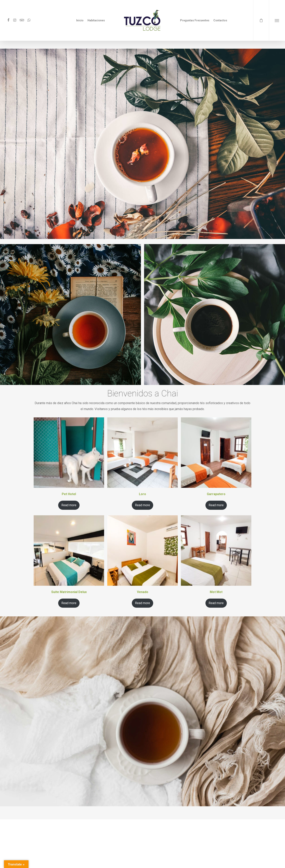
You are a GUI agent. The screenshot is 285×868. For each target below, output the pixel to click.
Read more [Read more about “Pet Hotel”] (69, 505)
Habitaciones (96, 20)
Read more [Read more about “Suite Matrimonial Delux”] (69, 603)
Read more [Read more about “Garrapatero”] (216, 505)
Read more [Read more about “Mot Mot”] (216, 603)
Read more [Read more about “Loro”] (142, 505)
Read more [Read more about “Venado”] (142, 603)
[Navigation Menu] (277, 20)
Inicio (80, 20)
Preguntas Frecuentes (195, 20)
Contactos (220, 20)
